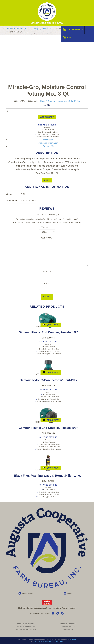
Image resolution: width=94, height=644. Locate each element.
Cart (68, 38)
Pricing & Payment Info (26, 630)
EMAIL (70, 593)
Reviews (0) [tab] (48, 146)
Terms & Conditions (26, 624)
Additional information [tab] (48, 143)
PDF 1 (47, 180)
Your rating (47, 227)
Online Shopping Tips (26, 627)
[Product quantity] (47, 111)
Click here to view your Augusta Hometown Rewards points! (47, 608)
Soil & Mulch (48, 29)
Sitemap (73, 639)
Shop (9, 29)
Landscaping (35, 29)
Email (47, 284)
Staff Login (68, 630)
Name (47, 272)
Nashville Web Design (43, 642)
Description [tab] (48, 140)
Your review (47, 238)
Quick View (51, 324)
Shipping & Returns (68, 624)
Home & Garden (21, 29)
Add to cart (47, 117)
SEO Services (58, 642)
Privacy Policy (68, 627)
